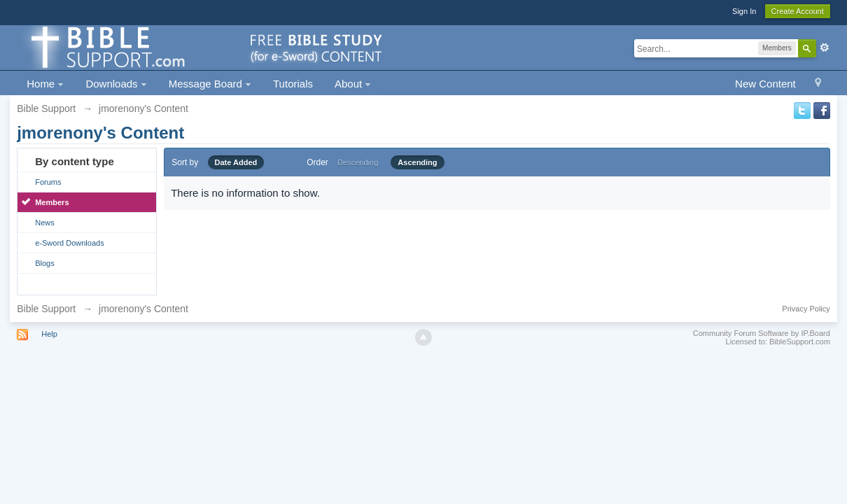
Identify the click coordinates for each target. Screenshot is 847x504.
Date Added (236, 162)
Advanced (825, 48)
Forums (48, 182)
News (45, 223)
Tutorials (293, 84)
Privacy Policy (806, 309)
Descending (358, 162)
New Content (765, 84)
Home (45, 84)
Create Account (798, 11)
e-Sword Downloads (69, 243)
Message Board (210, 84)
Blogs (45, 263)
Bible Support (46, 309)
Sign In (744, 11)
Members (52, 202)
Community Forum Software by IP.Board (762, 333)
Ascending (417, 162)
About (353, 84)
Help (49, 334)
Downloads (116, 84)
